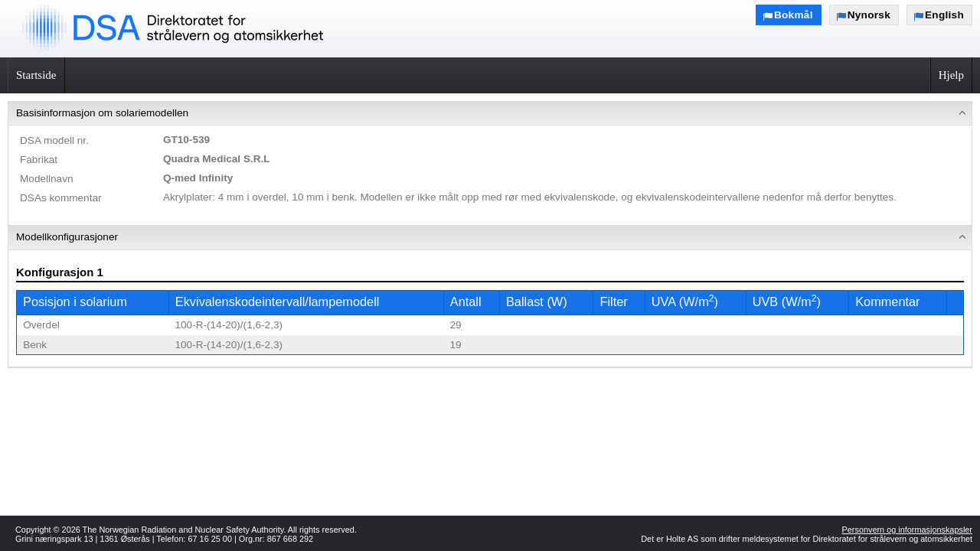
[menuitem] (490, 164)
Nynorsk (869, 15)
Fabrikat (39, 160)
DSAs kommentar (61, 198)
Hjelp (951, 75)
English (944, 15)
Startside (36, 75)
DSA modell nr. (54, 140)
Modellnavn (47, 179)
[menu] (490, 235)
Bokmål (794, 15)
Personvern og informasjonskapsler (907, 530)
